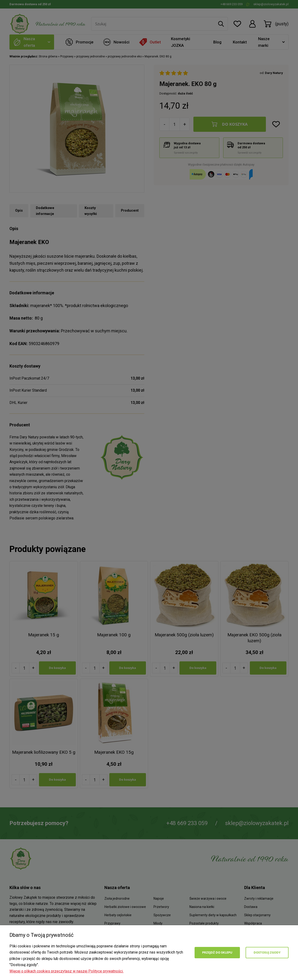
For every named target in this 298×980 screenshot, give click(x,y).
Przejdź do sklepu (217, 952)
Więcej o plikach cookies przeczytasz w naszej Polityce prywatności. (66, 971)
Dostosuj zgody (267, 952)
